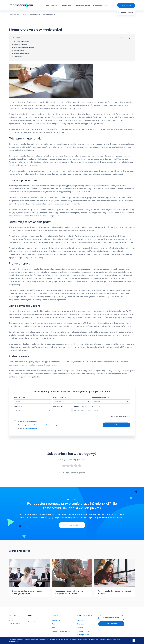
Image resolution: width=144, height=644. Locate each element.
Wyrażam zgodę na (38, 425)
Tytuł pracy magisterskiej (21, 41)
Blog (25, 15)
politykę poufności (31, 428)
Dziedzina (18, 407)
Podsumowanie (19, 56)
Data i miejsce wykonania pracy (24, 47)
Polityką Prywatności (56, 640)
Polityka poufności (83, 635)
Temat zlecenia (20, 398)
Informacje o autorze (20, 45)
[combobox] (72, 402)
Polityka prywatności (84, 631)
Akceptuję (27, 428)
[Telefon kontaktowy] (126, 13)
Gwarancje (97, 5)
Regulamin (28, 422)
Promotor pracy (19, 50)
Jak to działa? (52, 5)
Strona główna (14, 15)
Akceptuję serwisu (27, 422)
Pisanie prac (67, 5)
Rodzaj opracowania (100, 398)
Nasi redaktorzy (83, 5)
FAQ (106, 5)
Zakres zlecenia (59, 398)
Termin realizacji (79, 407)
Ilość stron (58, 407)
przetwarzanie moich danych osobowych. (45, 425)
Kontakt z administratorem (61, 631)
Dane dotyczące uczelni (21, 53)
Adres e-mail (97, 407)
